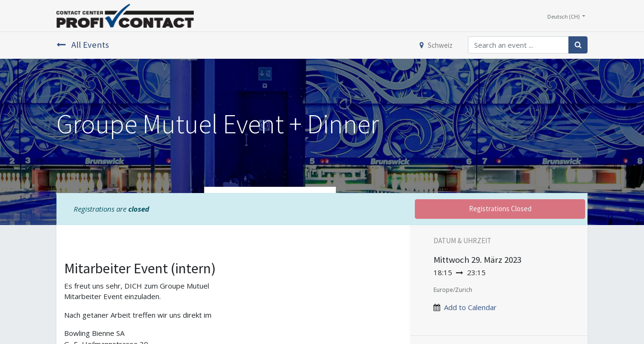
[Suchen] (578, 45)
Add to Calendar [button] (470, 307)
